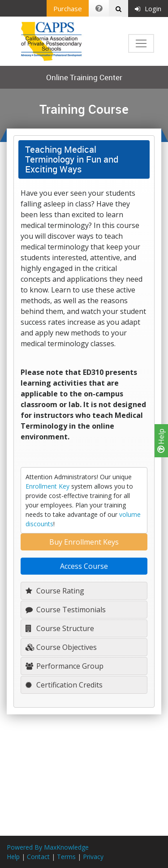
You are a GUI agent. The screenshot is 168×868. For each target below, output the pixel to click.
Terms (66, 857)
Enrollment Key (47, 486)
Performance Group (65, 666)
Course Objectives (61, 647)
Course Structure (60, 628)
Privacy (93, 857)
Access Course (84, 566)
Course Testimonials (66, 610)
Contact (38, 857)
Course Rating (55, 591)
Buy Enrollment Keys (84, 542)
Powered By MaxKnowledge (48, 847)
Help (161, 441)
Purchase (68, 9)
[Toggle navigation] (141, 43)
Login (148, 9)
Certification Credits (64, 685)
